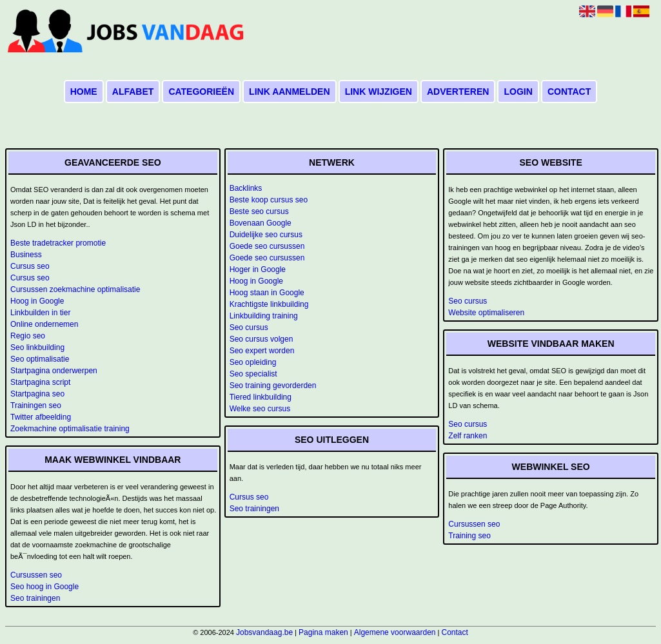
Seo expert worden (262, 351)
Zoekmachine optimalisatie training (70, 429)
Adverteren (458, 92)
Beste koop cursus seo (269, 200)
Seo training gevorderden (273, 385)
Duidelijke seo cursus (266, 235)
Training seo (469, 536)
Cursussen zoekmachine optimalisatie (75, 289)
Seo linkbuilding (37, 347)
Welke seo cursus (260, 409)
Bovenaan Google (261, 223)
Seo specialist (253, 374)
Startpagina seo (37, 394)
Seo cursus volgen (261, 339)
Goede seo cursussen (267, 246)
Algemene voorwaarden (395, 632)
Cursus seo (30, 266)
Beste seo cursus (259, 211)
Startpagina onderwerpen (54, 371)
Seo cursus (249, 327)
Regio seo (28, 336)
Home (84, 92)
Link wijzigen (379, 92)
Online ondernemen (44, 324)
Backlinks (246, 188)
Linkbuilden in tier (40, 313)
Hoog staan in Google (267, 293)
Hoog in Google (37, 301)
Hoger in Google (258, 269)
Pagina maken (323, 632)
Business (26, 255)
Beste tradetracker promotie (58, 243)
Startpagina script (40, 382)
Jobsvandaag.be (264, 632)
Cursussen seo (36, 575)
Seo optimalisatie (40, 359)
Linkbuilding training (264, 316)
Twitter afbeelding (41, 417)
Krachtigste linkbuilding (269, 304)
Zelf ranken (468, 436)
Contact (569, 92)
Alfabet (133, 92)
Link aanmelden (289, 92)
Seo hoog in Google (44, 587)
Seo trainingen (35, 598)
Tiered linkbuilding (261, 397)
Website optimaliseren (486, 313)
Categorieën (201, 92)
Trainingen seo (36, 405)
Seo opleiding (253, 362)
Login (518, 92)
